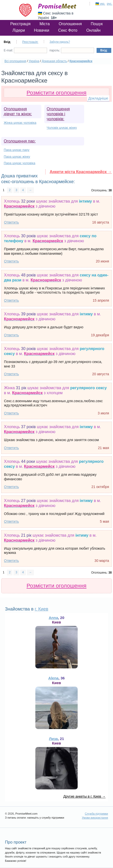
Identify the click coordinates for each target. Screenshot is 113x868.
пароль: (72, 50)
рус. (110, 4)
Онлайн (93, 30)
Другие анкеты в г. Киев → (84, 796)
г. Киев (41, 609)
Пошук (97, 24)
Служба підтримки (96, 814)
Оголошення (70, 24)
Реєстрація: (30, 42)
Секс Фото (68, 30)
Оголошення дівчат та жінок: (18, 111)
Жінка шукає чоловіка (20, 123)
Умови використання (95, 818)
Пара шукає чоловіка (20, 163)
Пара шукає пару (17, 150)
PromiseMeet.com (57, 6)
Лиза (53, 739)
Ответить (11, 222)
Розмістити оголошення (57, 93)
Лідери (19, 30)
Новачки (42, 30)
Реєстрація (20, 24)
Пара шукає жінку (17, 157)
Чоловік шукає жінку (62, 128)
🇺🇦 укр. (100, 4)
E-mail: (25, 50)
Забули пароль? (60, 42)
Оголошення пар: (20, 141)
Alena (53, 678)
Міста (45, 24)
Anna (54, 618)
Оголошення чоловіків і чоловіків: (58, 114)
